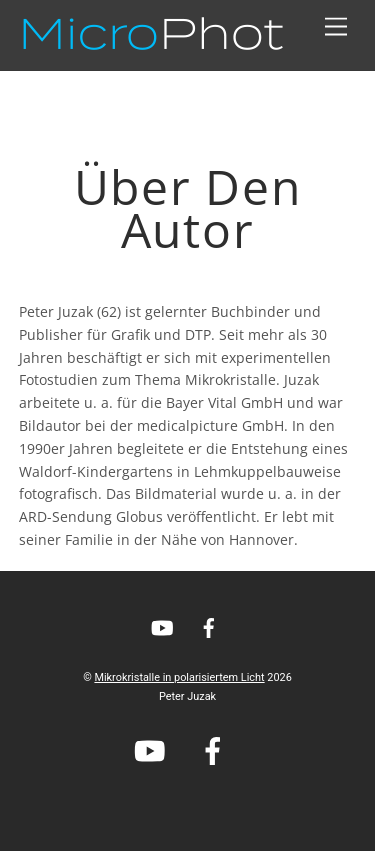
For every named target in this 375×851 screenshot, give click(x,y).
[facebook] (209, 626)
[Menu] (336, 27)
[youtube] (162, 626)
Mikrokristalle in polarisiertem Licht (179, 677)
